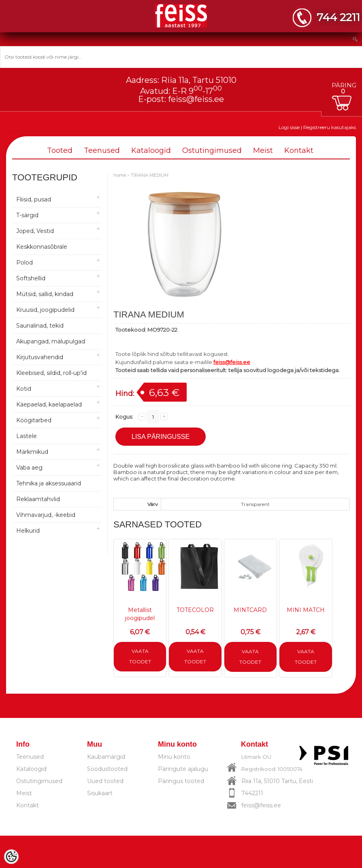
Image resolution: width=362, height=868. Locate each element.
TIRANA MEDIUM (150, 175)
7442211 (252, 793)
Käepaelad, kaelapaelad (49, 404)
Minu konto (174, 757)
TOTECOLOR (195, 610)
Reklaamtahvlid (38, 499)
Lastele (27, 436)
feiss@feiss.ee (196, 99)
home (120, 175)
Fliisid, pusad (34, 199)
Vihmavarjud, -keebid (46, 515)
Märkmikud (32, 452)
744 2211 (338, 17)
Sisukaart (100, 793)
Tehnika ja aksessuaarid (49, 483)
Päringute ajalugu (183, 769)
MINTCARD (250, 610)
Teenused (102, 150)
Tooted (60, 150)
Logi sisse (289, 127)
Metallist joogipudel (140, 614)
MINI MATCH (306, 610)
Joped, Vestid (35, 231)
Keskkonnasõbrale (42, 247)
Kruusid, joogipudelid (45, 310)
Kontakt (299, 150)
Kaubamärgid (106, 757)
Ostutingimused (212, 150)
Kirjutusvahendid (40, 357)
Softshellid (31, 278)
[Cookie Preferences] (11, 857)
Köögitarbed (34, 420)
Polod (24, 263)
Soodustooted (107, 769)
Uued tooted (105, 781)
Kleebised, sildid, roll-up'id (51, 373)
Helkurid (28, 531)
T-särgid (27, 215)
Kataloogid (151, 150)
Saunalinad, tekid (40, 326)
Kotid (24, 389)
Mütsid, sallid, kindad (45, 294)
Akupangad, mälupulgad (51, 341)
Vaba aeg (29, 468)
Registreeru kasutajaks (330, 127)
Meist (263, 150)
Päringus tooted (181, 781)
